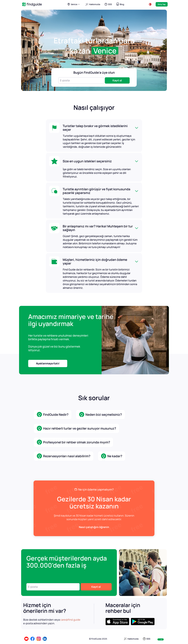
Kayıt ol (117, 80)
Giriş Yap (162, 4)
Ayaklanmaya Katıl (48, 363)
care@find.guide (70, 620)
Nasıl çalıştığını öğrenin (94, 527)
